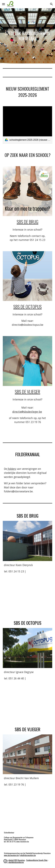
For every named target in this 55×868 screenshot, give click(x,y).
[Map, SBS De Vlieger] (28, 806)
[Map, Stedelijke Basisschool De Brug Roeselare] (28, 593)
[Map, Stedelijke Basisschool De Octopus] (28, 700)
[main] (28, 36)
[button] (4, 4)
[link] (28, 125)
